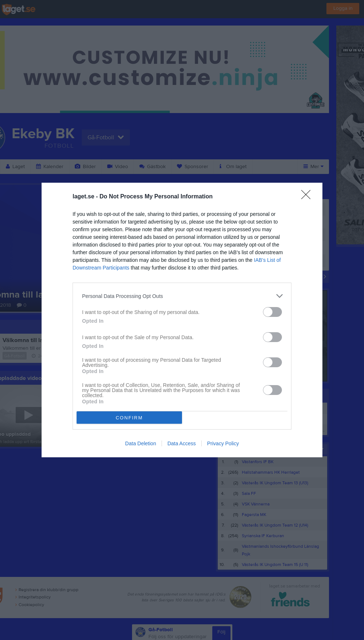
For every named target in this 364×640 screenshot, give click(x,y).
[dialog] (182, 320)
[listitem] (182, 296)
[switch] (272, 312)
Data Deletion (141, 443)
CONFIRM (129, 418)
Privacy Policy (223, 443)
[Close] (308, 197)
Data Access (182, 443)
